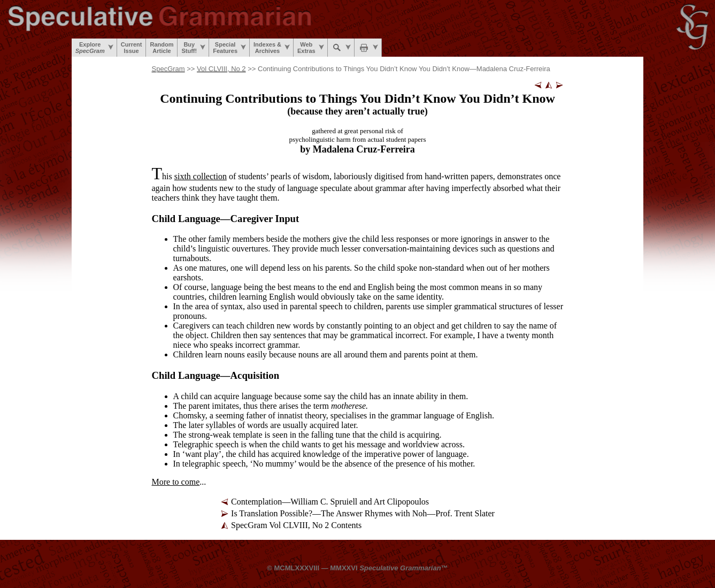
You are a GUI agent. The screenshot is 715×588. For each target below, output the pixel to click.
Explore (94, 48)
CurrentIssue (132, 48)
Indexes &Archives (272, 48)
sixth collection (201, 176)
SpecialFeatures (229, 48)
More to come (176, 482)
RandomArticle (162, 48)
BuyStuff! (193, 48)
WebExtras (311, 48)
